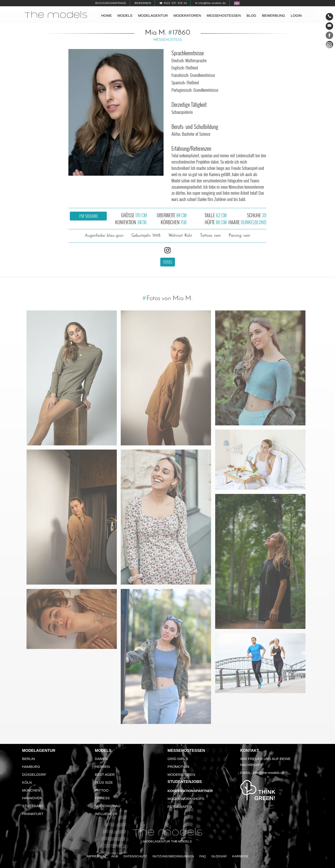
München (31, 790)
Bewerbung (274, 15)
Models (125, 15)
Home (107, 15)
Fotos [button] (168, 262)
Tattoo (102, 790)
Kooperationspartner (190, 791)
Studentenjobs (185, 782)
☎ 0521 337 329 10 (173, 3)
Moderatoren (187, 15)
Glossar (219, 856)
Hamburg (31, 767)
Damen (101, 759)
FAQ (203, 856)
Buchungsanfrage (111, 3)
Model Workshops (186, 799)
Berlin (28, 759)
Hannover (32, 798)
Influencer (106, 814)
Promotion (178, 767)
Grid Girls (178, 759)
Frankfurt (33, 814)
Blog (251, 15)
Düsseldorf (34, 774)
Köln (27, 782)
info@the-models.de (269, 773)
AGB (115, 856)
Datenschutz (135, 856)
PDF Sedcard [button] (88, 216)
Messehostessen (224, 15)
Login (296, 15)
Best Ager (105, 774)
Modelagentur (153, 15)
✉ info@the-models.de (211, 3)
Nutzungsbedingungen (173, 856)
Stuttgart (33, 806)
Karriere (240, 856)
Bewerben (143, 3)
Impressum (96, 856)
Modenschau (108, 806)
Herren (102, 767)
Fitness (102, 798)
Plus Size (104, 782)
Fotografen (180, 807)
